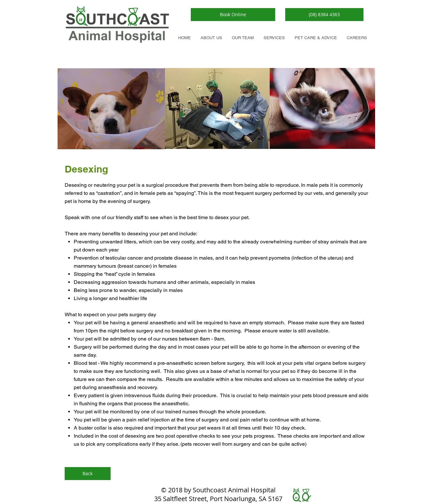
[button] (316, 38)
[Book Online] (233, 15)
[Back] (88, 474)
